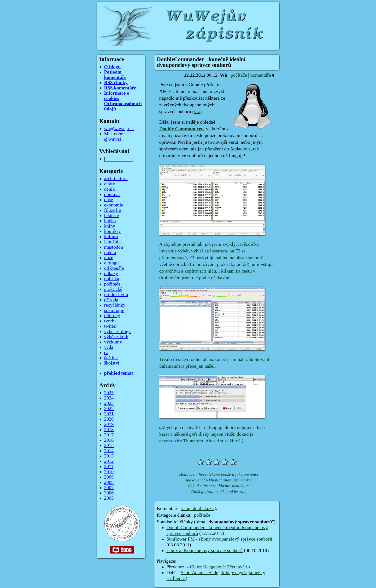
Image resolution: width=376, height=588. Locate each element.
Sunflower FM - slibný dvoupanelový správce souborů (219, 539)
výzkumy (113, 342)
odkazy (111, 274)
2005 (109, 498)
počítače (239, 75)
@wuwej (113, 139)
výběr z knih (116, 337)
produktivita (116, 295)
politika (112, 279)
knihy (110, 226)
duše (109, 200)
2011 (109, 467)
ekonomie (114, 205)
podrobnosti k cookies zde (223, 492)
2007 (109, 488)
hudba (110, 221)
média (110, 252)
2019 (109, 424)
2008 (109, 482)
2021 (109, 414)
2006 (109, 493)
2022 (109, 409)
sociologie (114, 310)
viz (197, 112)
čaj (107, 353)
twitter (111, 326)
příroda (111, 300)
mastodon (114, 247)
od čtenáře (114, 268)
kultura (111, 237)
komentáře (261, 75)
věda (109, 347)
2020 (109, 419)
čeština (111, 358)
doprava (112, 194)
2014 (109, 451)
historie (112, 216)
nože (109, 258)
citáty (110, 184)
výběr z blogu (117, 331)
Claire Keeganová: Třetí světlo (220, 567)
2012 (109, 461)
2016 (109, 440)
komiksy (112, 231)
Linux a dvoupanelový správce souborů (205, 551)
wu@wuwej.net (119, 129)
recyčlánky (115, 305)
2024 (109, 398)
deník (109, 189)
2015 (109, 445)
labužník (112, 242)
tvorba (110, 321)
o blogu (111, 263)
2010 (109, 472)
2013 (109, 456)
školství (112, 363)
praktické (113, 289)
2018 (109, 430)
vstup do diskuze (197, 508)
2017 (109, 435)
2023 (109, 403)
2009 (109, 477)
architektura (116, 179)
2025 (109, 393)
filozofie (112, 210)
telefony (112, 316)
